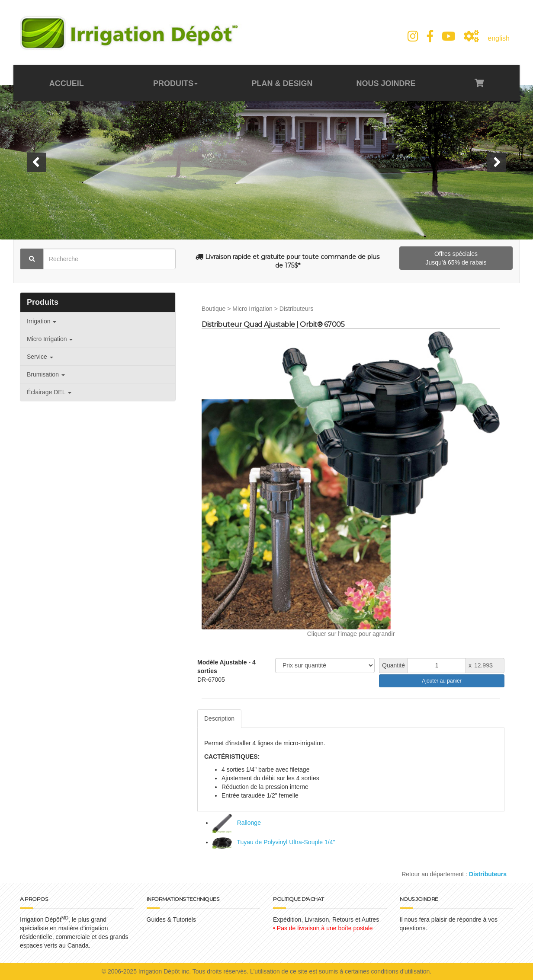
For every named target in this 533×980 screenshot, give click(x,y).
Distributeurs (297, 309)
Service (40, 357)
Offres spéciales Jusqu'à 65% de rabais (456, 258)
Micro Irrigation (50, 339)
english (499, 38)
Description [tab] (219, 718)
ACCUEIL (67, 83)
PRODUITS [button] (175, 83)
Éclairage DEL (49, 392)
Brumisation (46, 374)
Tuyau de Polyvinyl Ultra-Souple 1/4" (274, 842)
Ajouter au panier (441, 681)
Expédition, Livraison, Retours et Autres (326, 919)
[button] (37, 162)
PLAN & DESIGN (282, 83)
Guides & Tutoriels (171, 919)
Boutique (214, 309)
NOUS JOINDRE (386, 83)
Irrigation (42, 321)
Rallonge (237, 823)
